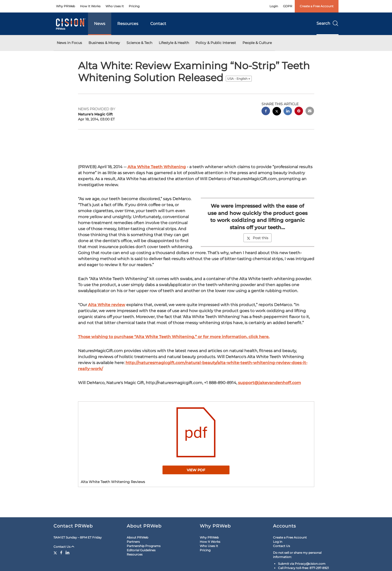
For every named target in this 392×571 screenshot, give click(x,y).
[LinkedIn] (67, 553)
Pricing (134, 6)
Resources (128, 24)
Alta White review (107, 305)
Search (327, 23)
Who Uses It (115, 6)
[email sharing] (310, 112)
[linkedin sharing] (288, 112)
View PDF (196, 470)
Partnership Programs (144, 546)
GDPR (288, 6)
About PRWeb (137, 537)
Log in (278, 542)
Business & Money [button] (104, 43)
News (100, 24)
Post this (257, 238)
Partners (133, 542)
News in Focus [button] (69, 43)
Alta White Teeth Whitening (157, 167)
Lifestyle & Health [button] (174, 43)
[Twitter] (56, 553)
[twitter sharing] (277, 112)
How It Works (90, 6)
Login (274, 6)
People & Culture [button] (257, 43)
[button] (196, 432)
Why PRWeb (65, 6)
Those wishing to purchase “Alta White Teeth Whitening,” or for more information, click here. (174, 337)
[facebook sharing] (266, 112)
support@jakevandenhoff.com (269, 383)
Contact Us (64, 547)
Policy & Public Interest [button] (216, 43)
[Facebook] (61, 553)
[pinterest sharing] (299, 112)
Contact (158, 24)
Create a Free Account (317, 6)
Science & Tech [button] (139, 43)
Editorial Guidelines (141, 550)
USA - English (239, 79)
